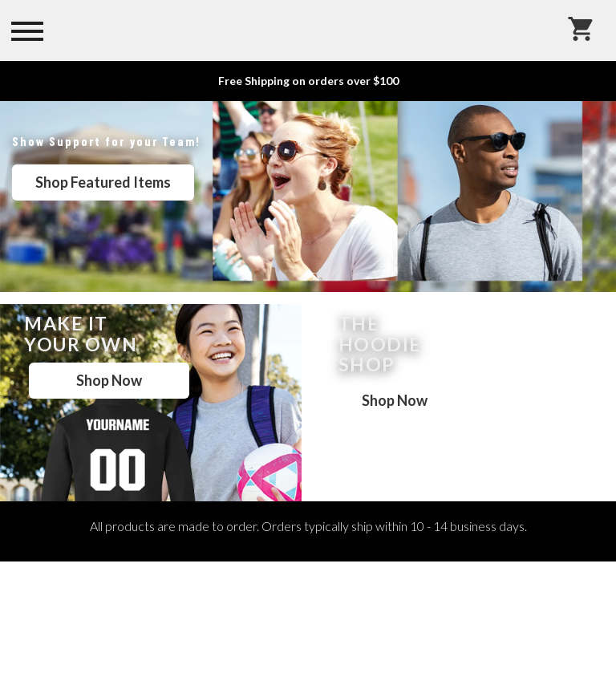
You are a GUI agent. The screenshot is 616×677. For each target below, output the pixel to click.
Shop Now (109, 380)
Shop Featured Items (103, 182)
